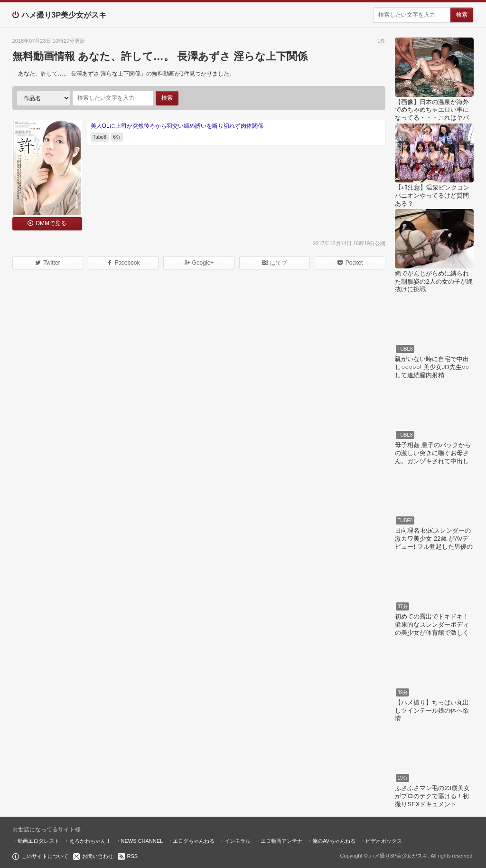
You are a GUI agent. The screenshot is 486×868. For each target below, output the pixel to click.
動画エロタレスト (38, 841)
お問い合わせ (98, 856)
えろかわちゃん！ (90, 841)
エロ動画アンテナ (281, 841)
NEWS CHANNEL (142, 841)
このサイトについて (45, 856)
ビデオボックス (384, 841)
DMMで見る (51, 223)
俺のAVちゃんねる (334, 841)
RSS (133, 856)
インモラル (238, 841)
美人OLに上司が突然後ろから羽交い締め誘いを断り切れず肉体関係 (177, 126)
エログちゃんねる (194, 841)
